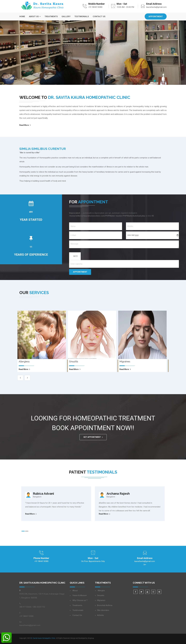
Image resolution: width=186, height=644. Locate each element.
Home (22, 16)
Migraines (101, 600)
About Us (34, 16)
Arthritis (100, 615)
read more (23, 369)
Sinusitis (101, 595)
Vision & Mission (80, 595)
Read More (24, 125)
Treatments (51, 16)
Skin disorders (103, 610)
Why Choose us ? (80, 600)
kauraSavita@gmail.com (156, 7)
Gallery (66, 16)
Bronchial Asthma (105, 605)
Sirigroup (91, 638)
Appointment (156, 16)
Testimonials (82, 16)
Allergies (101, 591)
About (75, 591)
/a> (145, 563)
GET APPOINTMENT (92, 437)
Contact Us (99, 16)
